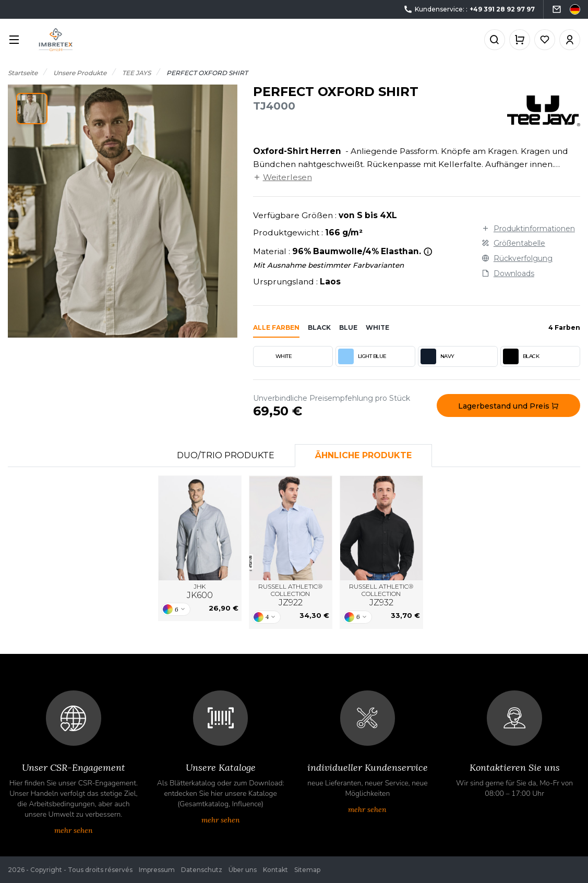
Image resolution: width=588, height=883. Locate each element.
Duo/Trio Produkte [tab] (226, 455)
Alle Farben (276, 327)
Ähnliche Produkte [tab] (363, 455)
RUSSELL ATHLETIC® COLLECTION (290, 595)
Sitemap (307, 870)
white (377, 327)
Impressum (157, 870)
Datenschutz (202, 870)
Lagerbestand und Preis (508, 406)
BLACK (521, 356)
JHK (200, 592)
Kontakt (275, 870)
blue (348, 327)
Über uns (243, 870)
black (319, 327)
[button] (32, 109)
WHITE (274, 356)
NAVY (437, 356)
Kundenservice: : (469, 10)
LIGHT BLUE (362, 356)
